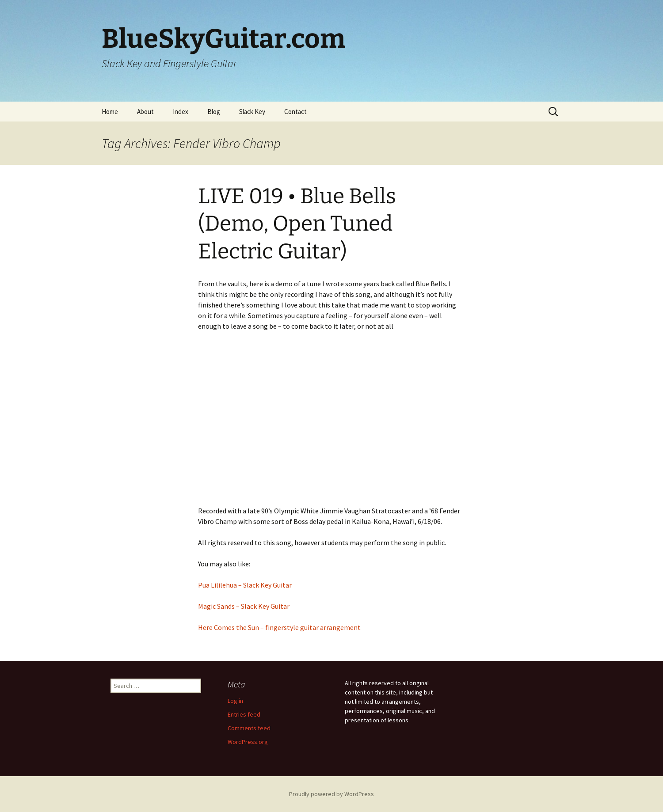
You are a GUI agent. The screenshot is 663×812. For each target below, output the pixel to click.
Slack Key (252, 112)
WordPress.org (248, 742)
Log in (235, 701)
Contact (295, 112)
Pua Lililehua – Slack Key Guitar (245, 585)
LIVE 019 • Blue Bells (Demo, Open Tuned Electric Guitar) (297, 224)
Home (110, 112)
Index (181, 112)
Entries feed (244, 714)
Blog (214, 112)
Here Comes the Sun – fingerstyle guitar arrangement (279, 627)
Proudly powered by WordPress (331, 794)
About (145, 112)
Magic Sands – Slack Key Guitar (244, 606)
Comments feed (249, 728)
